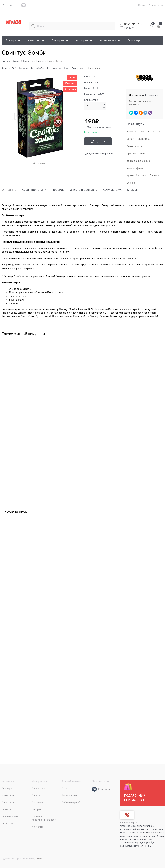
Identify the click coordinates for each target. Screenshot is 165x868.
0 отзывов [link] (24, 68)
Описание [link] (9, 190)
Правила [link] (58, 190)
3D (160, 132)
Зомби (130, 139)
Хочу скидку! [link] (112, 190)
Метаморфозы (135, 168)
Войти (142, 5)
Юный (151, 132)
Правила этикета (136, 154)
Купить (100, 141)
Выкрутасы (144, 139)
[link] (9, 5)
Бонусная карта (129, 823)
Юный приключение (138, 161)
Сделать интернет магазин (17, 859)
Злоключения (134, 146)
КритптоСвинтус (136, 176)
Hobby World (94, 68)
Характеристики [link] (34, 190)
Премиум (155, 176)
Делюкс (131, 183)
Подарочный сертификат (135, 792)
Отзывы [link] (133, 190)
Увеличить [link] (41, 163)
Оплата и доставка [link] (84, 190)
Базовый (132, 132)
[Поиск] (33, 26)
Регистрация (156, 5)
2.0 (142, 132)
